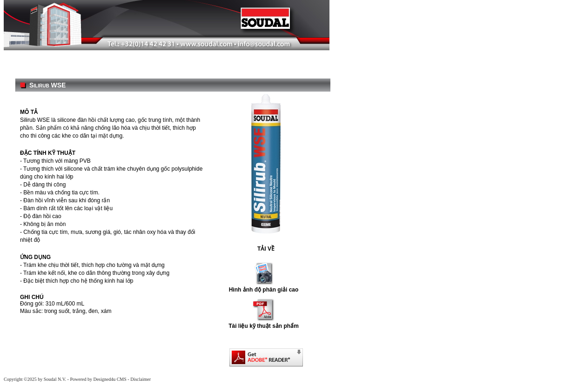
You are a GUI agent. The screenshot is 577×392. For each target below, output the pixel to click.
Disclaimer (141, 379)
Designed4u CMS (110, 379)
